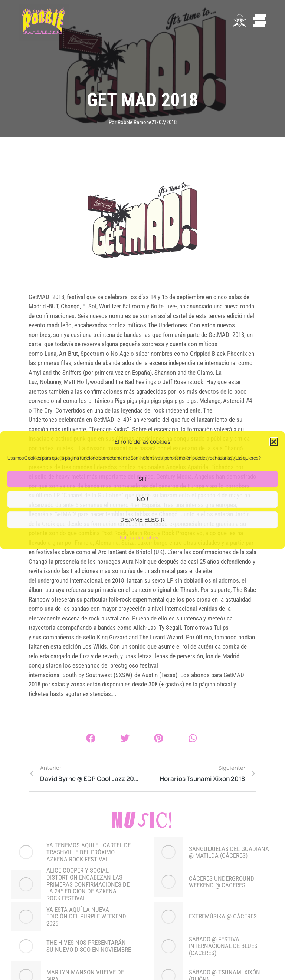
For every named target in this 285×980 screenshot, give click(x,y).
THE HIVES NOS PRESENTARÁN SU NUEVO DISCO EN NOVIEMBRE (89, 946)
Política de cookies (139, 538)
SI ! (143, 479)
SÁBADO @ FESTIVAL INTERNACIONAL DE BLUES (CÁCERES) (223, 946)
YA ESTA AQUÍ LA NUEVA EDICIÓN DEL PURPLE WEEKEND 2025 (86, 917)
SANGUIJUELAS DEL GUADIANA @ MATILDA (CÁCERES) (229, 852)
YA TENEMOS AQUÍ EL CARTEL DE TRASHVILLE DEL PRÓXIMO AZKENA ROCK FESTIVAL (89, 852)
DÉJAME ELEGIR (142, 520)
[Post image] (26, 852)
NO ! (143, 499)
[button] (274, 442)
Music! (143, 822)
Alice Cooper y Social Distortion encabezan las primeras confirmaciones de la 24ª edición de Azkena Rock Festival (88, 884)
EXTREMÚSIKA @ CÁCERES (223, 916)
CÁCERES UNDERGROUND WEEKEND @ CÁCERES (222, 882)
